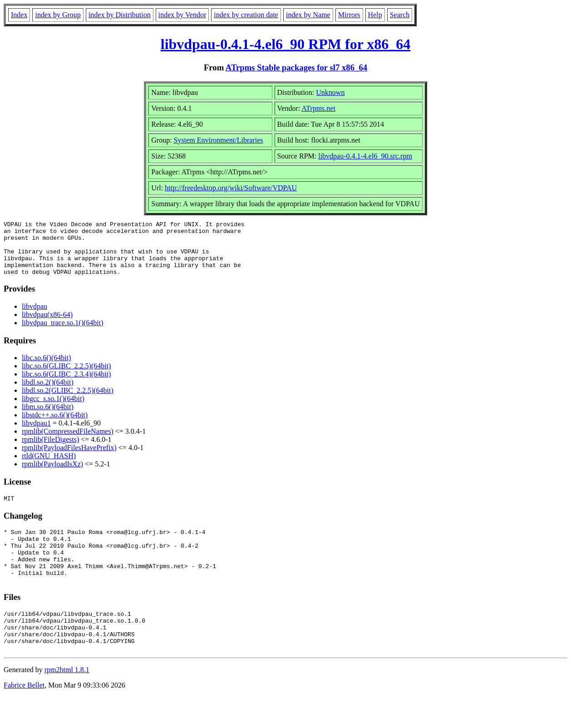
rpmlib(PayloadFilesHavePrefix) (69, 458)
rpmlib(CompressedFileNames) (68, 442)
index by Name (308, 15)
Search (400, 15)
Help (375, 15)
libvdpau (34, 317)
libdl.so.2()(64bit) (48, 393)
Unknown (330, 92)
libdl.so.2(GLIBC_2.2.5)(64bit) (68, 401)
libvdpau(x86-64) (47, 325)
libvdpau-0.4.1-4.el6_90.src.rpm (365, 156)
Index (19, 15)
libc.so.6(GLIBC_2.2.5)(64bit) (66, 377)
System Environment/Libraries (219, 140)
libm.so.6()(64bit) (48, 418)
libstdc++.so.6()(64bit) (55, 426)
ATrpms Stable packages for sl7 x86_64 (296, 67)
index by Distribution (120, 15)
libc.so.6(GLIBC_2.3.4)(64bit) (66, 385)
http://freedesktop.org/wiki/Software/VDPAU (231, 188)
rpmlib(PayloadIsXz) (52, 475)
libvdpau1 (36, 434)
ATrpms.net (318, 108)
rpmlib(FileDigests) (50, 450)
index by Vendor (182, 15)
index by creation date (246, 15)
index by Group (58, 15)
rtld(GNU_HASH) (49, 467)
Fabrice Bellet (24, 716)
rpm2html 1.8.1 (67, 701)
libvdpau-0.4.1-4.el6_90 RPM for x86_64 (286, 44)
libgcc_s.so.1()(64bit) (53, 409)
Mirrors (349, 15)
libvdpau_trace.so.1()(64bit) (63, 334)
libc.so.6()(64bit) (46, 369)
